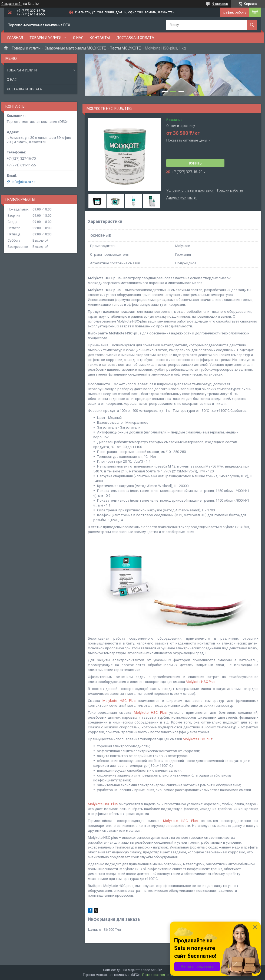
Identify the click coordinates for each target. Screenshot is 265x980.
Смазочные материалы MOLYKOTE (75, 48)
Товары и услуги (45, 37)
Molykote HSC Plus (201, 682)
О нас (78, 37)
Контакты (100, 37)
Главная (15, 37)
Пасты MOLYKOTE (125, 48)
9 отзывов (220, 4)
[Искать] (252, 25)
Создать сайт (12, 4)
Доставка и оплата (135, 37)
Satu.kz (156, 970)
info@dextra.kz (24, 182)
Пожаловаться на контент (162, 975)
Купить (195, 163)
